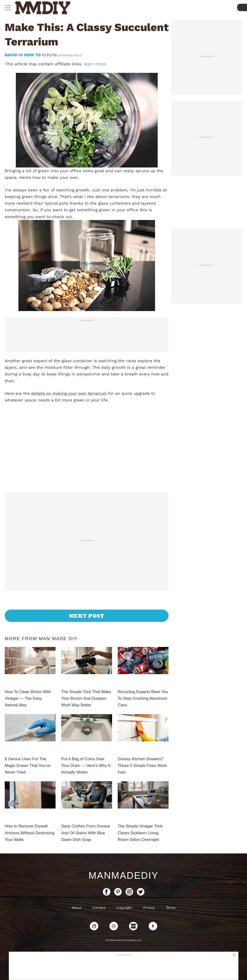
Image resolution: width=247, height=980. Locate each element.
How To (32, 55)
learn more (94, 64)
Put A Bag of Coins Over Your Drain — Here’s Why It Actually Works (86, 766)
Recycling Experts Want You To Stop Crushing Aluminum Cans (143, 698)
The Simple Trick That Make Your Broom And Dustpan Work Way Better (86, 698)
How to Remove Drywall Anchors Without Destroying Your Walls (30, 833)
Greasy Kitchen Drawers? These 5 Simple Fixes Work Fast (142, 766)
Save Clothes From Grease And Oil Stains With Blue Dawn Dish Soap (86, 833)
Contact (99, 908)
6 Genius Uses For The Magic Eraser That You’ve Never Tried (28, 766)
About (76, 908)
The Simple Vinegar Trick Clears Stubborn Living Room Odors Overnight (140, 833)
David (12, 55)
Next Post (87, 616)
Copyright (124, 908)
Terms (171, 908)
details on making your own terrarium (69, 393)
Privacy (149, 908)
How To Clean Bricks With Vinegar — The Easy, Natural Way (28, 698)
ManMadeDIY (123, 875)
